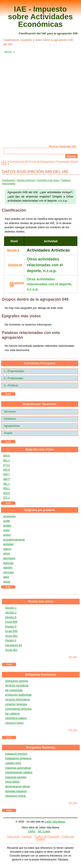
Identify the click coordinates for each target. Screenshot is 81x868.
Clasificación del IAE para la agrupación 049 (48, 33)
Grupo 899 (11, 622)
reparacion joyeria (15, 796)
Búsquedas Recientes (41, 747)
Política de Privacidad (47, 837)
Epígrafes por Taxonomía (40, 404)
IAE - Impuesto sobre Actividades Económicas (40, 17)
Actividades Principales (40, 363)
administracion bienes (18, 786)
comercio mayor (14, 723)
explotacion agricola (17, 681)
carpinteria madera (16, 718)
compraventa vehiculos (18, 709)
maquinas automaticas (18, 768)
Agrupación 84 (13, 645)
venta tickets (12, 782)
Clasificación (9, 180)
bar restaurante (14, 690)
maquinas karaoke (16, 777)
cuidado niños (13, 763)
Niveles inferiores (26, 180)
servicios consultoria (17, 685)
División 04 (15, 265)
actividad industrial (16, 791)
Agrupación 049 (17, 284)
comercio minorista (16, 704)
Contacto (27, 837)
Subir (8, 394)
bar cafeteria (12, 714)
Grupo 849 (11, 631)
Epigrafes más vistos (48, 180)
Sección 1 (11, 608)
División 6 (11, 640)
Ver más (73, 657)
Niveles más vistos (41, 601)
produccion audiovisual (18, 695)
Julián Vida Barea (55, 822)
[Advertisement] (40, 102)
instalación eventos (16, 754)
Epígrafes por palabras (40, 510)
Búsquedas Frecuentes (41, 675)
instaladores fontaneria (18, 758)
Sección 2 (11, 613)
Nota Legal (13, 837)
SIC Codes (44, 831)
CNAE (31, 831)
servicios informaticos (18, 700)
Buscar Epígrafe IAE (63, 146)
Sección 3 (13, 250)
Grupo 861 (11, 636)
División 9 (11, 627)
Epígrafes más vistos (40, 449)
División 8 (11, 617)
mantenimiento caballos (19, 772)
